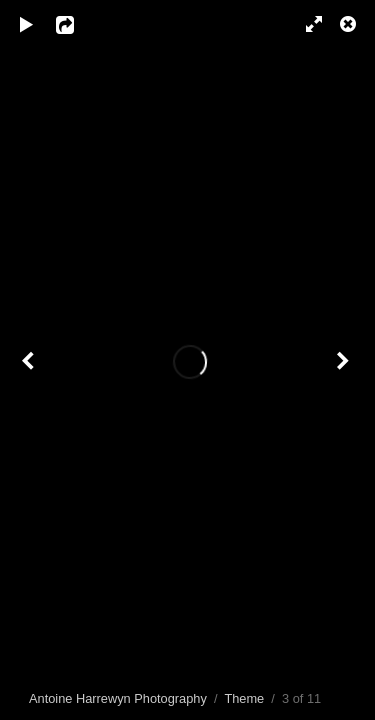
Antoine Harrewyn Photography (118, 698)
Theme (244, 698)
